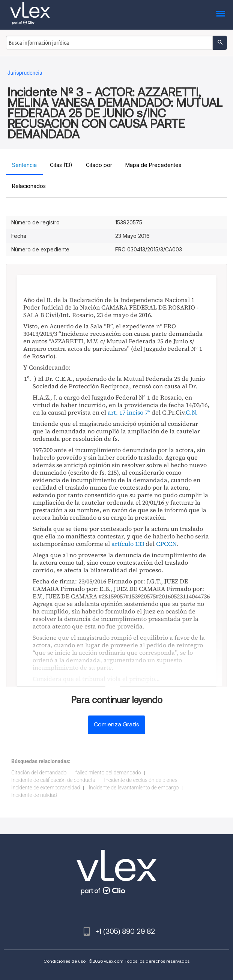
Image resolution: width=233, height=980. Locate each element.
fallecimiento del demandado (108, 773)
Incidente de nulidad (34, 795)
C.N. (192, 412)
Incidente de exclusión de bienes (141, 780)
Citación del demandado (39, 773)
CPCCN (166, 544)
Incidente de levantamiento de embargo (134, 788)
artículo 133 (128, 544)
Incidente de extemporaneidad (46, 788)
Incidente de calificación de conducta (53, 780)
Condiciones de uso (65, 961)
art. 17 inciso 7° (129, 412)
